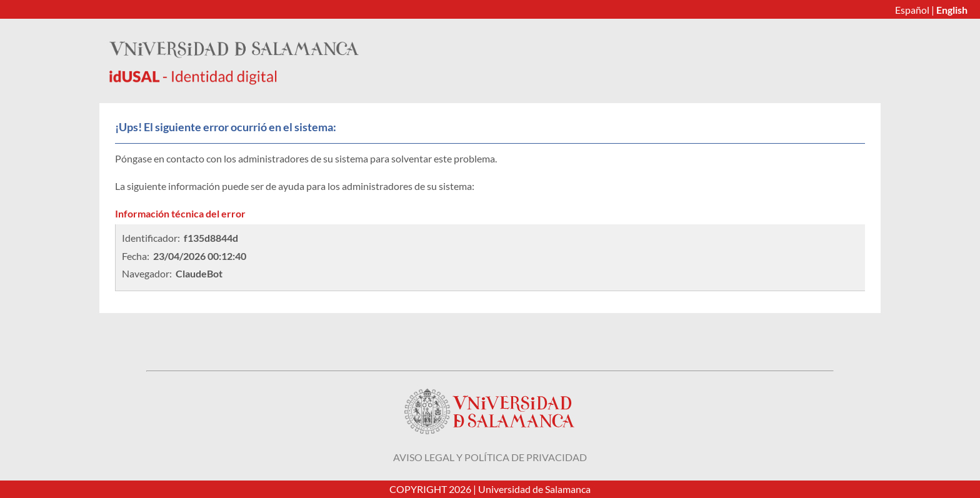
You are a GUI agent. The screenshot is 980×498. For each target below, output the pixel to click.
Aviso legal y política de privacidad (490, 457)
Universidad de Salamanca (534, 489)
